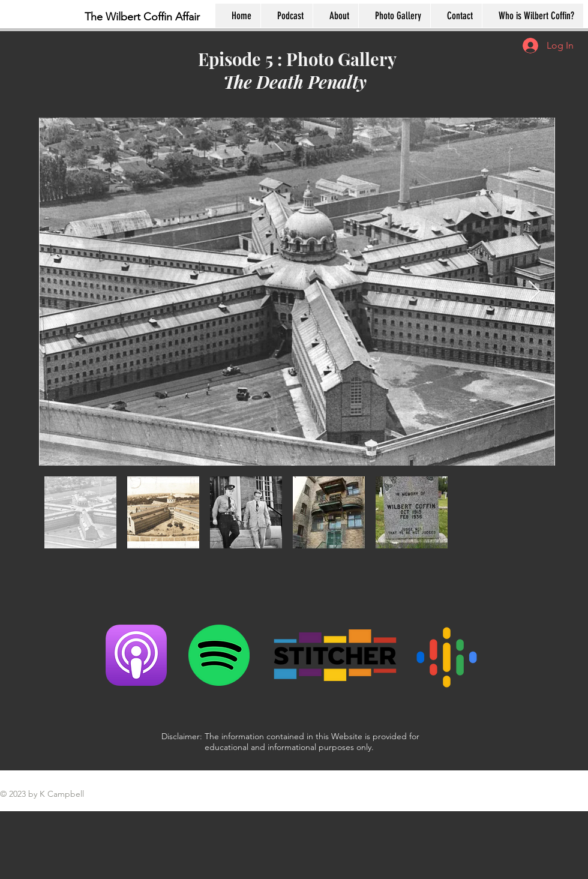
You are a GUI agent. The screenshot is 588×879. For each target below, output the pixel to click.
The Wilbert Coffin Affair (142, 17)
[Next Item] (534, 292)
